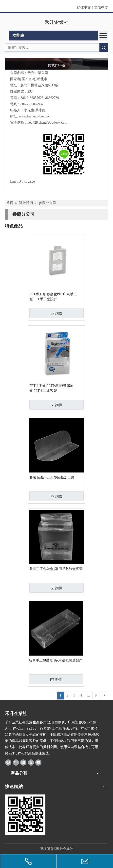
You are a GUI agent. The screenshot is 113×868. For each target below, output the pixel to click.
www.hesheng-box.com (35, 116)
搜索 (104, 47)
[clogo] (57, 22)
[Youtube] (38, 762)
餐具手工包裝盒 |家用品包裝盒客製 (56, 569)
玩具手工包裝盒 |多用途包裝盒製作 (56, 660)
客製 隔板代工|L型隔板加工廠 (52, 477)
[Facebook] (8, 762)
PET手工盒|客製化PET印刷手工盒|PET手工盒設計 (53, 297)
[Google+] (16, 762)
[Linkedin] (23, 762)
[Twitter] (31, 762)
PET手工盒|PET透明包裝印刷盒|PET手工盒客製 (51, 388)
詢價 (56, 313)
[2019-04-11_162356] (25, 815)
